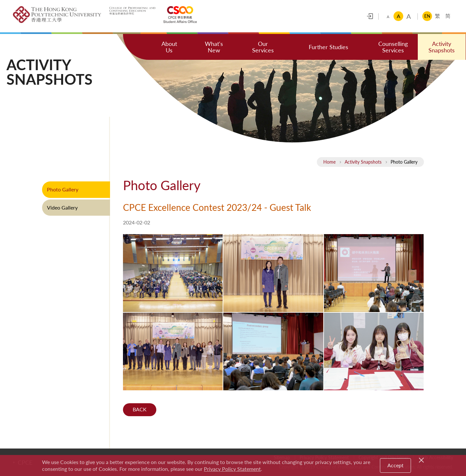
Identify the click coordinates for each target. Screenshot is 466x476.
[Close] (422, 459)
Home (329, 162)
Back (140, 410)
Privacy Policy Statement (232, 469)
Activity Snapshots (363, 162)
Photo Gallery (63, 189)
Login (370, 16)
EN (427, 16)
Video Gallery (62, 207)
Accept (395, 465)
